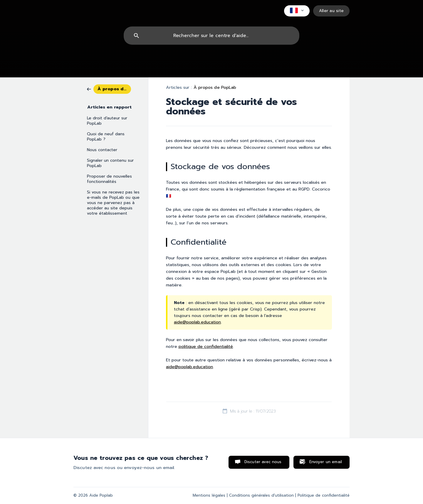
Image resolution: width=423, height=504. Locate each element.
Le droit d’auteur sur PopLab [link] (107, 121)
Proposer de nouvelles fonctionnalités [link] (109, 179)
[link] (109, 89)
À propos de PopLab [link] (215, 87)
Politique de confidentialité (324, 495)
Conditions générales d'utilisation (261, 495)
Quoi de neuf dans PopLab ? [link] (106, 137)
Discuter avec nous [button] (263, 462)
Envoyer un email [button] (326, 462)
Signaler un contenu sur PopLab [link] (110, 163)
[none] (297, 11)
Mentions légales (209, 495)
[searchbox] (211, 36)
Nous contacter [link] (102, 150)
